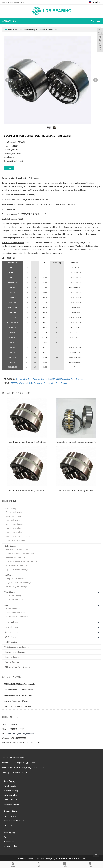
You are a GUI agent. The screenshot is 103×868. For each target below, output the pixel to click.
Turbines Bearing (11, 791)
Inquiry (64, 864)
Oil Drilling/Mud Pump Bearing (17, 667)
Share (13, 864)
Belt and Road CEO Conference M (18, 690)
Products (18, 30)
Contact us (9, 837)
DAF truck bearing (13, 520)
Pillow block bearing (13, 622)
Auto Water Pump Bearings (17, 617)
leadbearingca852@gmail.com (21, 733)
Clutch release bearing (15, 613)
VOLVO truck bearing (15, 524)
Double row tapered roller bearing (20, 553)
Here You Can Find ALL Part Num (18, 707)
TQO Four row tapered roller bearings (21, 561)
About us (10, 833)
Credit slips (9, 825)
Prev (8, 80)
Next (95, 80)
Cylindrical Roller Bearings (17, 569)
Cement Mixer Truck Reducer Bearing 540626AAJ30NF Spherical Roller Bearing (49, 379)
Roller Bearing (10, 546)
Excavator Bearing (12, 804)
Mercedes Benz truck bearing (18, 536)
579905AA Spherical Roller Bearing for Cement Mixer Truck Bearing (39, 383)
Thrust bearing (10, 592)
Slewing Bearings (12, 662)
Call (39, 864)
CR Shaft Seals (10, 800)
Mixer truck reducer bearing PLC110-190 (27, 442)
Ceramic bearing (11, 632)
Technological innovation (14, 821)
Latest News (11, 812)
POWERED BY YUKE (68, 859)
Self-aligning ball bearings (16, 586)
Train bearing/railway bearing (16, 647)
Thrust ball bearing (14, 595)
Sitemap (81, 859)
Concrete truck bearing (47, 30)
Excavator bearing (12, 657)
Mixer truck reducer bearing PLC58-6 (27, 491)
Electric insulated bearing (15, 652)
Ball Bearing (10, 575)
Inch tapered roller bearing (17, 549)
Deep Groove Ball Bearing (17, 578)
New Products (10, 786)
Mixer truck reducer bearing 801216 (76, 491)
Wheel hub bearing (14, 609)
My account (9, 842)
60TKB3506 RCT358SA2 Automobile (19, 684)
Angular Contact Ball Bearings (18, 582)
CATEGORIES (9, 21)
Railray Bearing (10, 795)
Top (90, 864)
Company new (10, 816)
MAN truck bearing (14, 516)
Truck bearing (30, 30)
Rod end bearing (11, 627)
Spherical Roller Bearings (16, 565)
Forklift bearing (11, 642)
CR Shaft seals (11, 637)
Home (10, 30)
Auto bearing (10, 605)
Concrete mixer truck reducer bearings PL (76, 442)
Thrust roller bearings (15, 600)
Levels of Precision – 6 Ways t (16, 701)
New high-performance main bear (18, 695)
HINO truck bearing (14, 532)
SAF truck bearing (13, 528)
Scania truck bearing (14, 512)
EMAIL (9, 168)
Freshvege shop (11, 846)
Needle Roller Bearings (15, 557)
